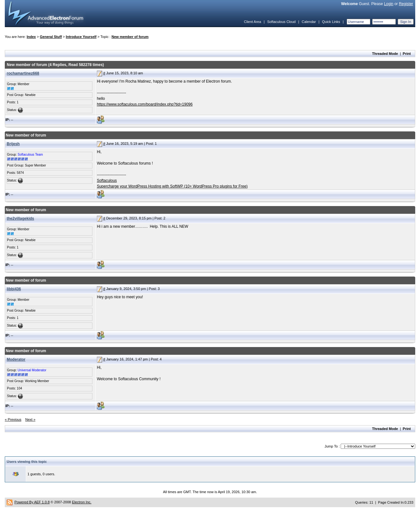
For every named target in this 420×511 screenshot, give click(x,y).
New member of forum (130, 37)
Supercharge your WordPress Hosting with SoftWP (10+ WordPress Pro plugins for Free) (172, 186)
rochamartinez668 (23, 73)
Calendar (309, 22)
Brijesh (13, 144)
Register (406, 4)
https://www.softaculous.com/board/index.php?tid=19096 (145, 104)
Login (389, 4)
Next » (30, 419)
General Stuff (51, 37)
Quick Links (331, 22)
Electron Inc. (82, 502)
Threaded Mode (385, 54)
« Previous (13, 419)
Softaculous (107, 181)
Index (31, 37)
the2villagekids (20, 218)
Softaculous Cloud (281, 22)
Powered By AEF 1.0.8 (32, 502)
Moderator (16, 359)
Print (407, 54)
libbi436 (14, 289)
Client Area (252, 22)
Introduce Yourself (81, 37)
